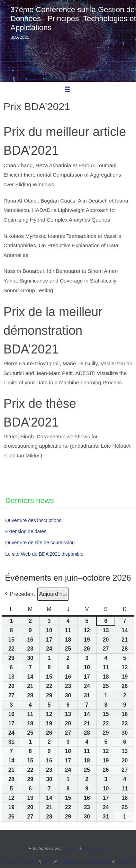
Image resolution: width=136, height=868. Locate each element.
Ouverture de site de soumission (40, 543)
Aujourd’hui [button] (53, 594)
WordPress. (96, 848)
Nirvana (71, 848)
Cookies (124, 862)
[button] (19, 594)
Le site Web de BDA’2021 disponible (44, 554)
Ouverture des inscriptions (33, 520)
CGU (48, 862)
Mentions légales (20, 862)
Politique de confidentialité (85, 862)
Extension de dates (26, 531)
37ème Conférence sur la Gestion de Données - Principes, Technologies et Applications (73, 19)
